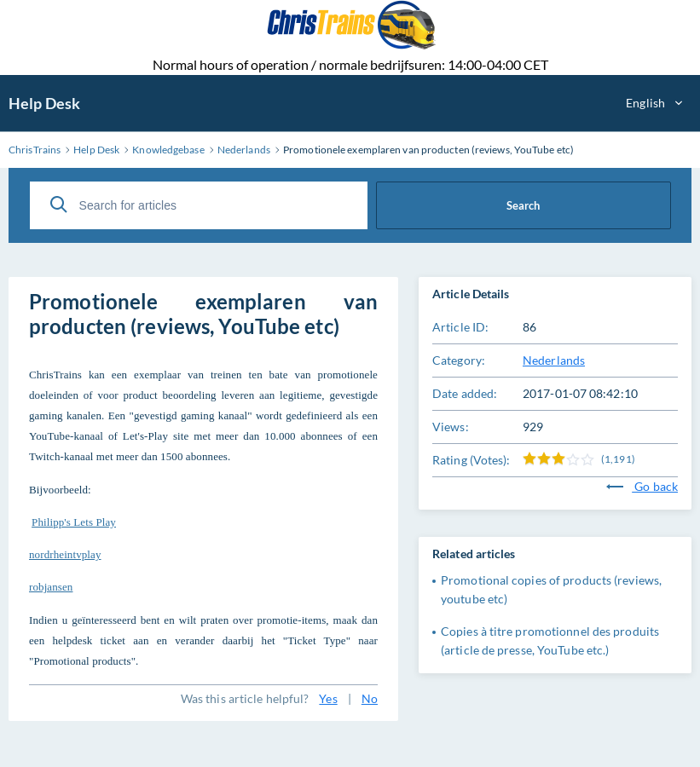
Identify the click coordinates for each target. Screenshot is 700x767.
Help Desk (44, 103)
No (370, 698)
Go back (642, 486)
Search (523, 205)
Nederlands (554, 360)
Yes (328, 698)
